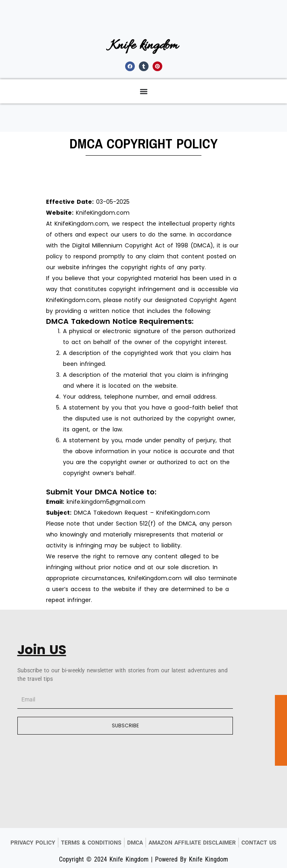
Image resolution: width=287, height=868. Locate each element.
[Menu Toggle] (144, 91)
